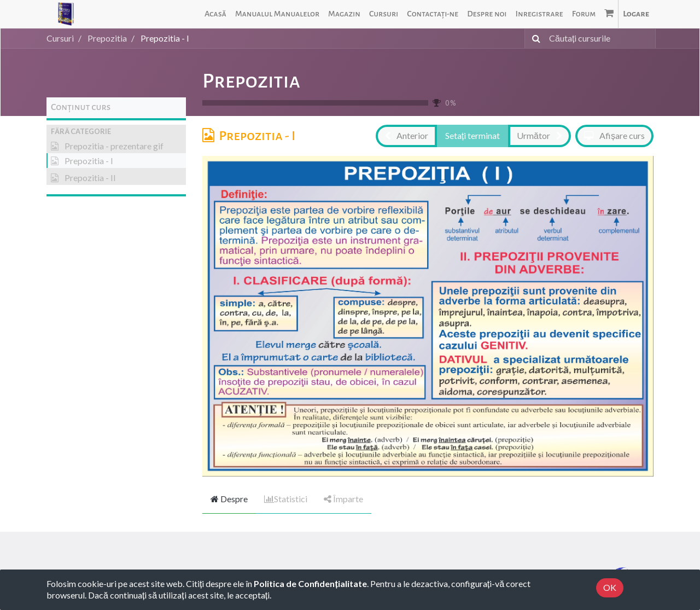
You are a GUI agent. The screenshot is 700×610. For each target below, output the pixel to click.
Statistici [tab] (286, 499)
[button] (116, 132)
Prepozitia (251, 81)
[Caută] (534, 39)
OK (610, 587)
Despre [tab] (229, 499)
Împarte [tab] (343, 499)
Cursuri (60, 38)
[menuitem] (215, 14)
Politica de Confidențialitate (310, 583)
